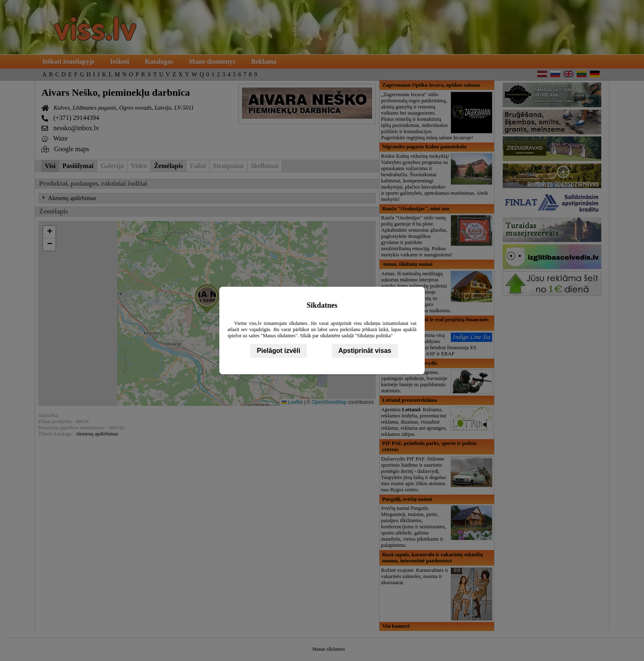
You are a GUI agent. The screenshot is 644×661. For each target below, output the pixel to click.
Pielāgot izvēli (278, 351)
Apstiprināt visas (365, 351)
